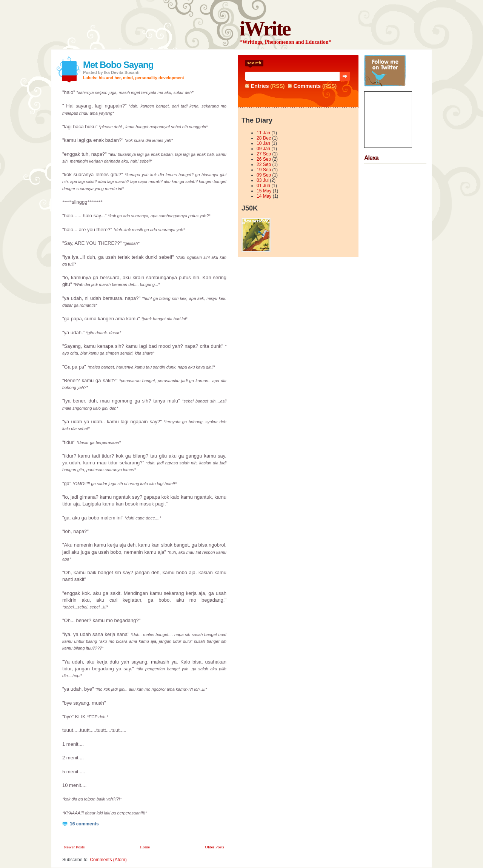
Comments (307, 86)
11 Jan (263, 133)
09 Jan (263, 149)
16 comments (84, 824)
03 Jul (263, 180)
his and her (110, 78)
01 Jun (263, 186)
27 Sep (264, 154)
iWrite (265, 28)
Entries (260, 86)
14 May (264, 196)
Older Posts (215, 847)
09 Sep (264, 175)
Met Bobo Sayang (118, 65)
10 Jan (263, 143)
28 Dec (264, 138)
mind (128, 78)
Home (145, 847)
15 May (264, 191)
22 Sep (264, 164)
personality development (160, 78)
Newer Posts (74, 847)
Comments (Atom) (108, 860)
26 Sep (264, 159)
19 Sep (264, 170)
